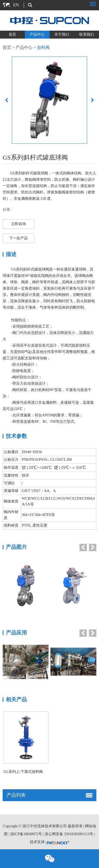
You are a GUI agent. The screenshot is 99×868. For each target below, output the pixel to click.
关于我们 (62, 34)
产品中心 (37, 34)
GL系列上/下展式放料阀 (23, 772)
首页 (12, 34)
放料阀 (43, 47)
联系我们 (87, 34)
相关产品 (16, 699)
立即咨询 (18, 224)
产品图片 (16, 547)
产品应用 (16, 633)
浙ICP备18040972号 (26, 834)
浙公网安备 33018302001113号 (69, 834)
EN (16, 5)
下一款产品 (18, 238)
